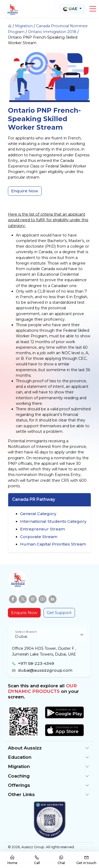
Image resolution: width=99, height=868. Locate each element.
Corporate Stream (39, 537)
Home (12, 860)
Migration (24, 26)
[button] (93, 9)
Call (37, 860)
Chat (61, 860)
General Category (38, 514)
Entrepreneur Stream (43, 529)
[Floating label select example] (49, 635)
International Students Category (53, 521)
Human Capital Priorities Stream (53, 544)
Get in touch (86, 860)
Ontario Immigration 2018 (52, 32)
